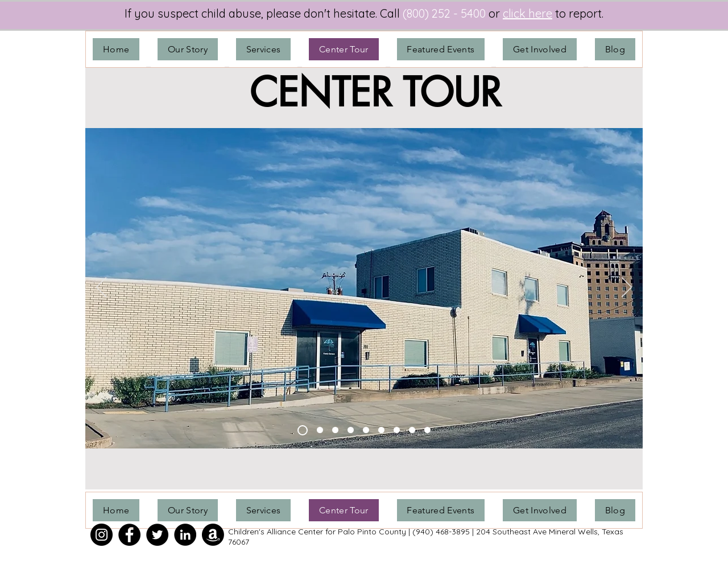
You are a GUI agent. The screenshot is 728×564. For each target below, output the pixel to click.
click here (528, 13)
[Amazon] (213, 535)
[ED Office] (320, 430)
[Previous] (101, 288)
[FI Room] (427, 430)
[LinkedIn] (185, 535)
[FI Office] (412, 430)
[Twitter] (157, 535)
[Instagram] (102, 535)
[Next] (627, 288)
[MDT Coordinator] (381, 430)
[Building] (303, 430)
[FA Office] (351, 430)
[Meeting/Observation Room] (397, 430)
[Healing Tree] (335, 430)
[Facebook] (129, 535)
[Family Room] (366, 430)
